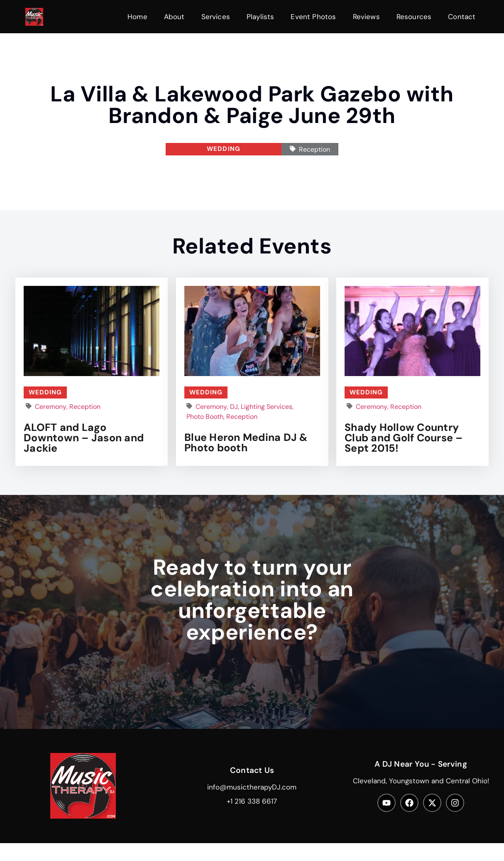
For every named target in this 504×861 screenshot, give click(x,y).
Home (137, 17)
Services (216, 17)
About (174, 17)
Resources (414, 17)
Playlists (261, 17)
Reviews (366, 17)
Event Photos (313, 17)
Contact (462, 17)
